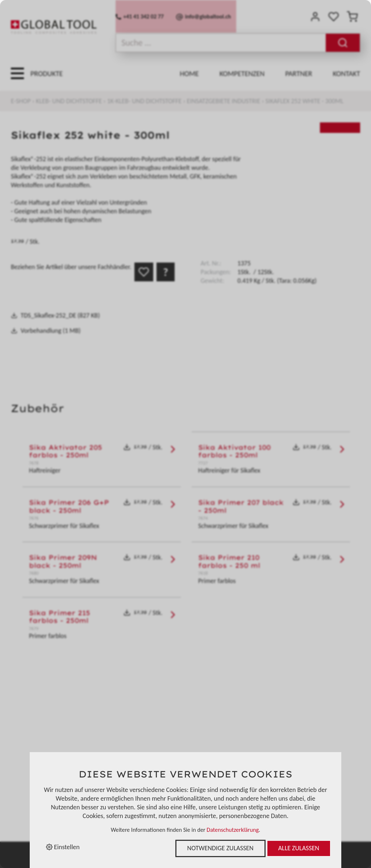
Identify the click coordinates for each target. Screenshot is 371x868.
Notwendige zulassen (220, 848)
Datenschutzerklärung (233, 830)
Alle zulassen (299, 848)
